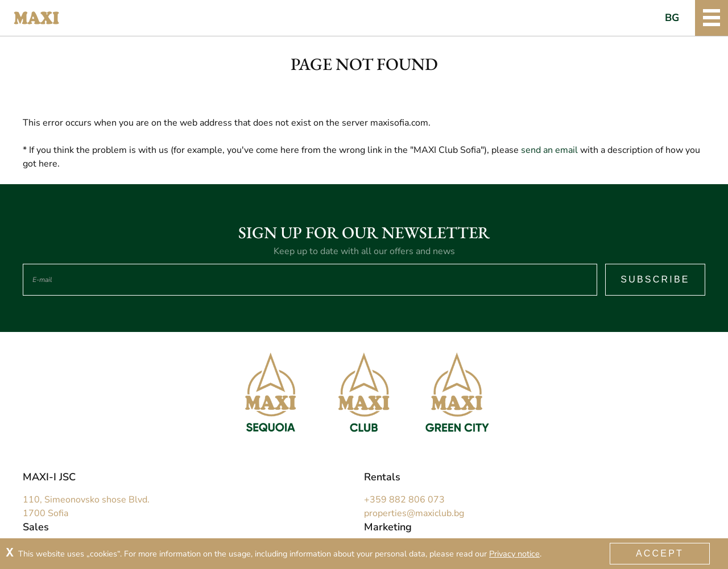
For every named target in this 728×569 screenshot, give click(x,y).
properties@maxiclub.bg (414, 513)
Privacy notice (514, 554)
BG (672, 18)
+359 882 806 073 (404, 500)
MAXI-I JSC (49, 477)
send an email (549, 150)
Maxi (36, 18)
